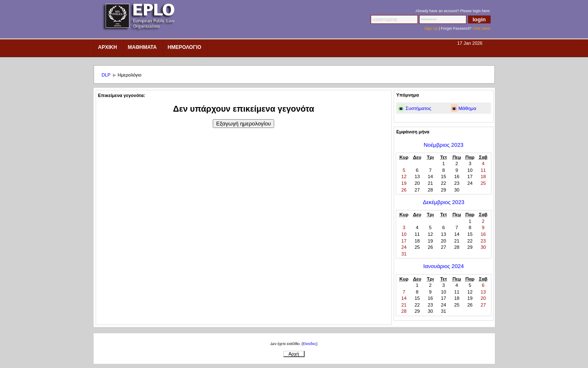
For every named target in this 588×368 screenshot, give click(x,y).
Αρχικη (108, 47)
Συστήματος (418, 108)
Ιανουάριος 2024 (444, 266)
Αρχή (294, 354)
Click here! (482, 28)
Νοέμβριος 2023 (444, 145)
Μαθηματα (142, 47)
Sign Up (431, 28)
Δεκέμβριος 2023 (444, 202)
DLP (106, 75)
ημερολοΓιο (185, 47)
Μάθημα (467, 108)
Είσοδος (310, 344)
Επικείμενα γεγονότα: (122, 95)
